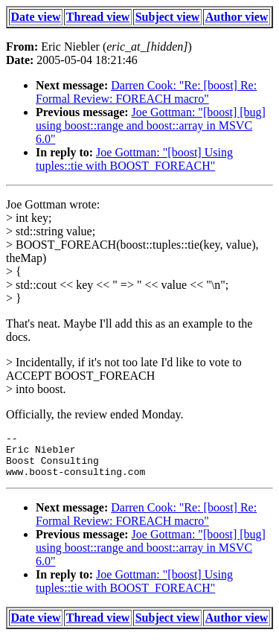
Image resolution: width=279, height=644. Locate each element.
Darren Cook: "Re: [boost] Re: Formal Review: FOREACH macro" (146, 92)
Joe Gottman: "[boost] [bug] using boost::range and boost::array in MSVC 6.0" (151, 125)
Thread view (98, 17)
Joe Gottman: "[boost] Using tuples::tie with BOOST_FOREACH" (134, 159)
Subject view (168, 17)
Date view (36, 17)
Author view (237, 17)
